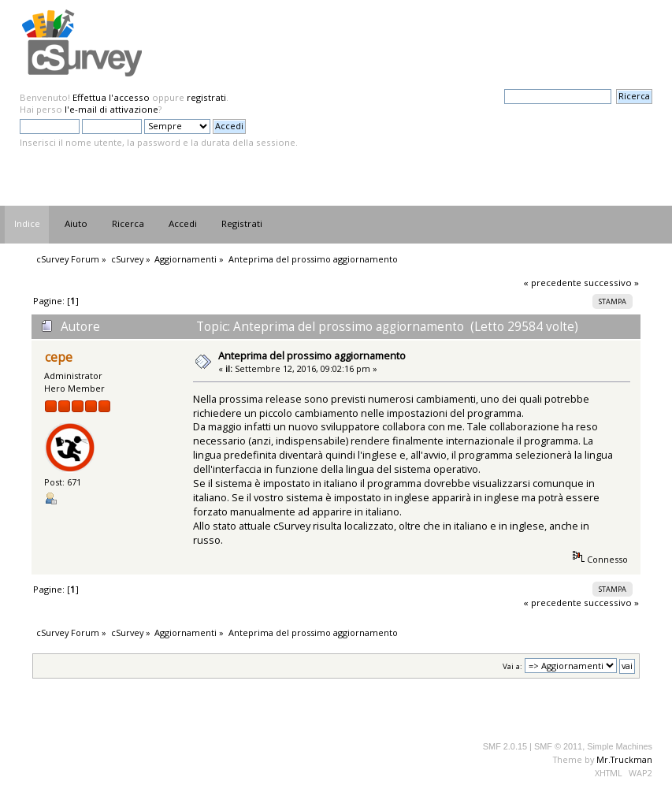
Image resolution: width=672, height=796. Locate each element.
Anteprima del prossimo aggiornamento (312, 355)
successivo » (611, 283)
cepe (59, 357)
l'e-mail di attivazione (111, 109)
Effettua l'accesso (111, 97)
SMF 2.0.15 (505, 746)
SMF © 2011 (558, 746)
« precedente (552, 283)
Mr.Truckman (624, 759)
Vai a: (512, 666)
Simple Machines (620, 746)
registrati (206, 97)
